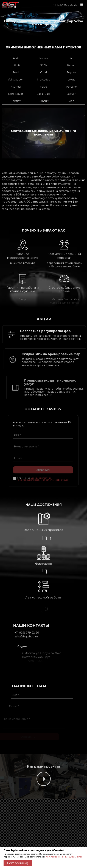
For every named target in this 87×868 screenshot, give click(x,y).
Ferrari (71, 65)
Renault (43, 101)
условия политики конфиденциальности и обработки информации (37, 481)
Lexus (71, 80)
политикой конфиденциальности (64, 857)
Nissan (43, 58)
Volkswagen (16, 80)
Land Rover (16, 94)
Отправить (37, 472)
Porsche (71, 87)
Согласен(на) (18, 863)
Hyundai (16, 87)
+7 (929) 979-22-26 (65, 5)
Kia (71, 58)
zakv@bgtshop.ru (37, 637)
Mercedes (43, 80)
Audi (16, 58)
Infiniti (16, 65)
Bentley (16, 101)
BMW (43, 65)
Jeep (71, 101)
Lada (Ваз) (43, 94)
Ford (16, 72)
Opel (43, 72)
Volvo (43, 87)
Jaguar (71, 94)
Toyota (71, 72)
